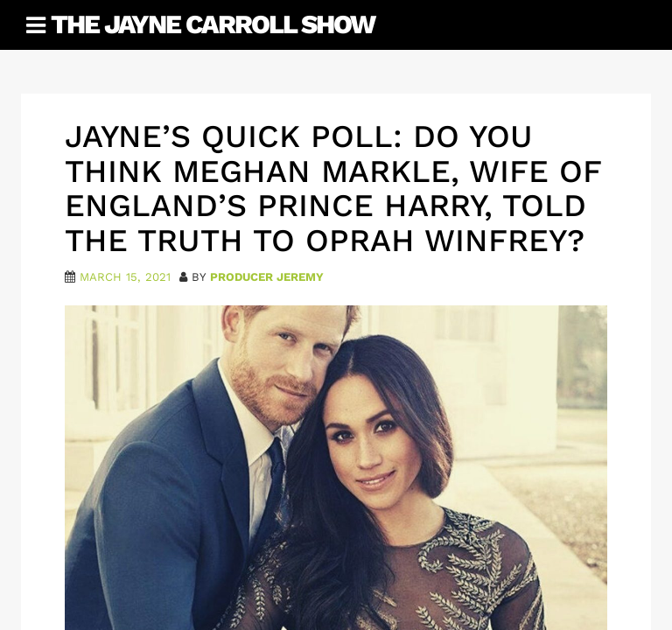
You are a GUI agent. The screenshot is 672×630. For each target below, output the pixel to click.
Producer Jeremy (267, 277)
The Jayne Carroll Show (213, 24)
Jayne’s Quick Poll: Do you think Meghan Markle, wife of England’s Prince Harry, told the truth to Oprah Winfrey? (333, 189)
